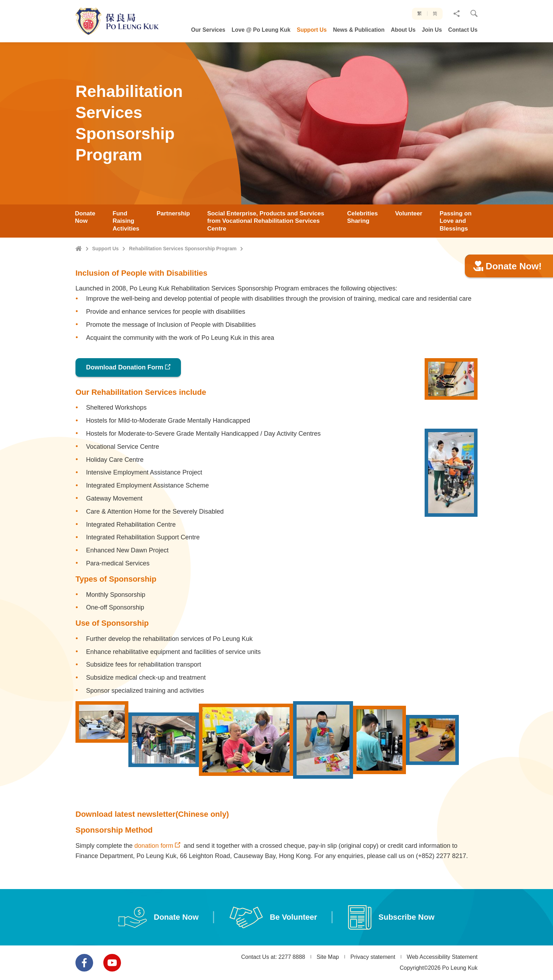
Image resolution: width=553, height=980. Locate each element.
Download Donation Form (125, 402)
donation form (154, 880)
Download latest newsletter (126, 849)
